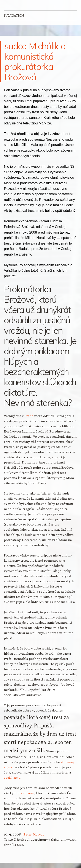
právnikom (26, 793)
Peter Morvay (34, 834)
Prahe (29, 416)
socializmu (12, 777)
